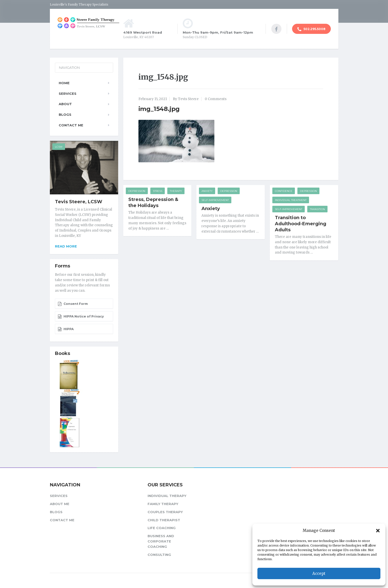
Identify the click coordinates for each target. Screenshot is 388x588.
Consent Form (73, 304)
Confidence (284, 191)
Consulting (159, 555)
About (65, 104)
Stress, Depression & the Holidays (153, 202)
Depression (137, 191)
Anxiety (207, 191)
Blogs (65, 115)
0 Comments (216, 99)
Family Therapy (163, 504)
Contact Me (71, 125)
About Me (60, 504)
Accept (319, 573)
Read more (66, 246)
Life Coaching (162, 528)
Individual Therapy (167, 496)
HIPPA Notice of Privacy (81, 316)
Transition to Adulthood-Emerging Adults (301, 224)
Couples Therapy (165, 512)
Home (64, 83)
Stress (158, 191)
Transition (317, 209)
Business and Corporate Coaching (161, 541)
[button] (378, 531)
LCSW (59, 147)
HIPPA (66, 329)
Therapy (176, 191)
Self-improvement (215, 200)
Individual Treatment (291, 200)
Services (68, 94)
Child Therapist (164, 520)
